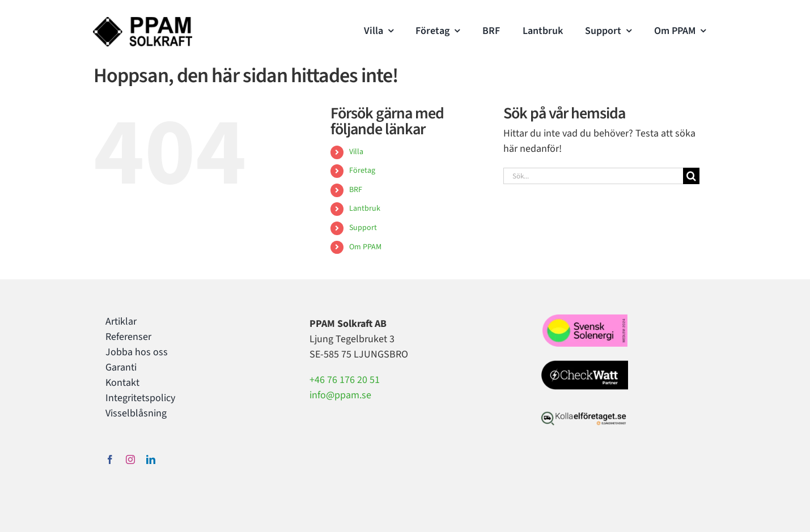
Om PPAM (365, 247)
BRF (356, 190)
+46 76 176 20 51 (345, 380)
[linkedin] (151, 459)
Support (363, 228)
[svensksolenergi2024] (585, 319)
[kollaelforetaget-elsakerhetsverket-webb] (584, 414)
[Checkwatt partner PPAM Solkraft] (583, 363)
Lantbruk (365, 208)
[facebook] (110, 459)
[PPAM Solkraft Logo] (143, 22)
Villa (356, 152)
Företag (362, 171)
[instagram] (130, 459)
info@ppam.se (340, 395)
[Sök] (691, 176)
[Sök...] (593, 176)
